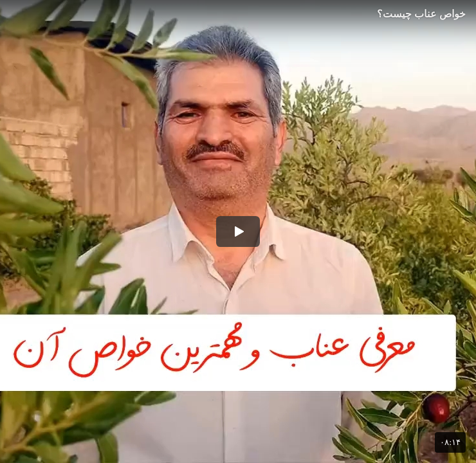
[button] (238, 232)
